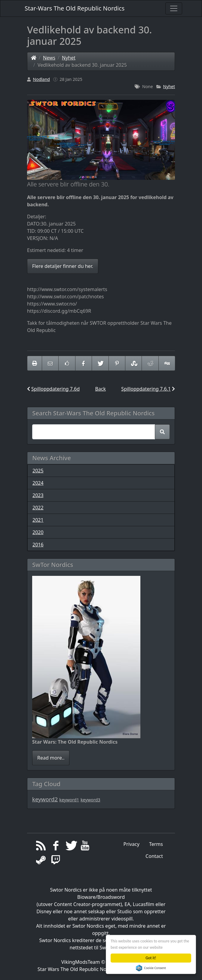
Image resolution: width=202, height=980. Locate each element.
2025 (38, 471)
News (49, 58)
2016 (38, 545)
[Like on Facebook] (67, 363)
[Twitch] (56, 862)
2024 (38, 483)
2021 (38, 520)
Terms (156, 844)
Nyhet (69, 58)
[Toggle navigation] (174, 8)
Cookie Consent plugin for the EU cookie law (151, 968)
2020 (38, 532)
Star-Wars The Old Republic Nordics (75, 8)
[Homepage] (34, 58)
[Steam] (41, 862)
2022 (38, 508)
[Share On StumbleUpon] (133, 363)
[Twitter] (70, 847)
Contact (154, 856)
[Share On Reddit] (150, 363)
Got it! (151, 958)
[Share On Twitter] (100, 363)
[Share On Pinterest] (117, 363)
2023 (38, 495)
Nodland (41, 79)
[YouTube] (85, 847)
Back (100, 389)
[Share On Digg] (167, 363)
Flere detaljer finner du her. (63, 266)
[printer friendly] (35, 363)
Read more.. (51, 758)
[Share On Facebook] (84, 363)
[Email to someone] (50, 363)
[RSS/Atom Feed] (41, 847)
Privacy (132, 844)
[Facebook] (56, 847)
